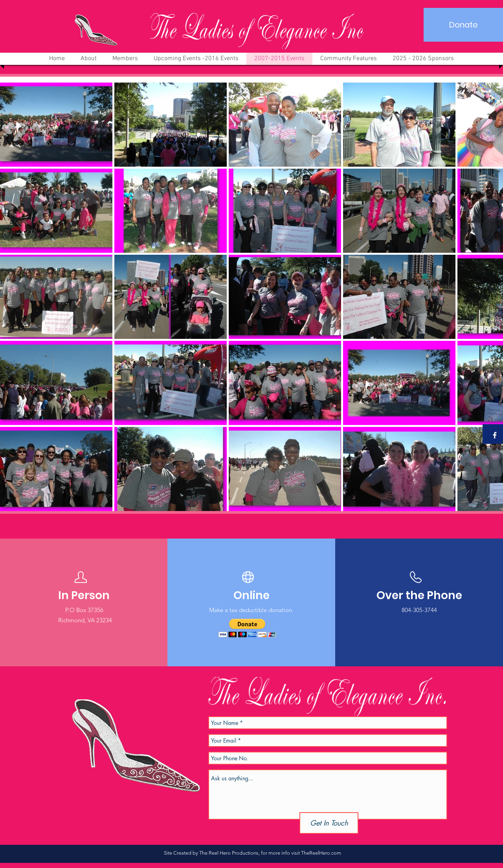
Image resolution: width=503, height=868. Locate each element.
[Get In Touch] (329, 823)
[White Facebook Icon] (495, 435)
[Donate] (463, 25)
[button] (247, 628)
